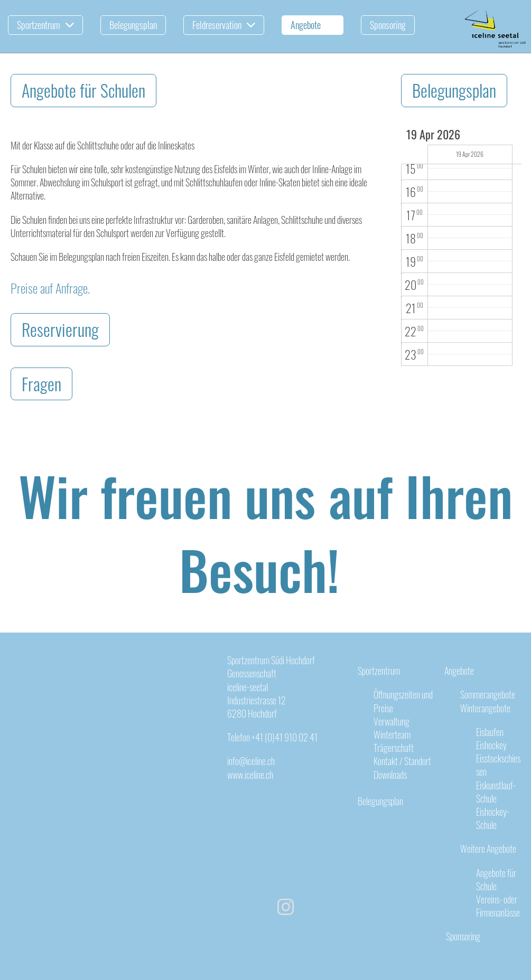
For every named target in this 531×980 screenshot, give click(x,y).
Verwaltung (392, 721)
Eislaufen (490, 732)
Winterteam (392, 734)
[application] (461, 247)
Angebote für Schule (496, 879)
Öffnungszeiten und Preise (403, 701)
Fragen (41, 384)
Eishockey (491, 745)
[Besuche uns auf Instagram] (286, 905)
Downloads (390, 775)
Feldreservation (224, 25)
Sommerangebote (488, 694)
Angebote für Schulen (83, 90)
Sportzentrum (45, 25)
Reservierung (60, 329)
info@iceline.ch (251, 761)
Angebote (313, 25)
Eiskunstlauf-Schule (496, 792)
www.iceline (246, 775)
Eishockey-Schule (493, 818)
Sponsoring (388, 25)
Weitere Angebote (488, 849)
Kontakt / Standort (402, 761)
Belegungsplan (133, 25)
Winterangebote (485, 708)
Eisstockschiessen (498, 765)
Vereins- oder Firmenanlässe (498, 906)
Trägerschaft (394, 748)
